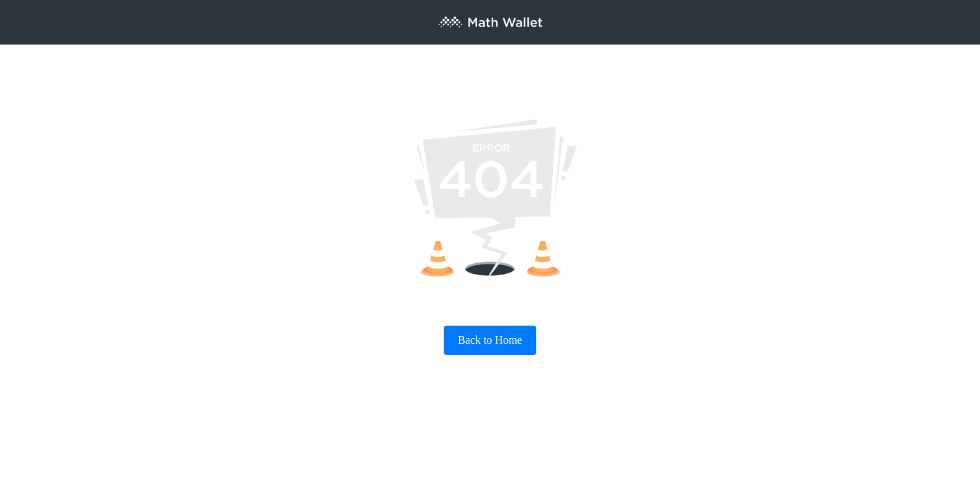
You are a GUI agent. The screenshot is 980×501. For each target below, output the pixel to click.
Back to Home (490, 340)
